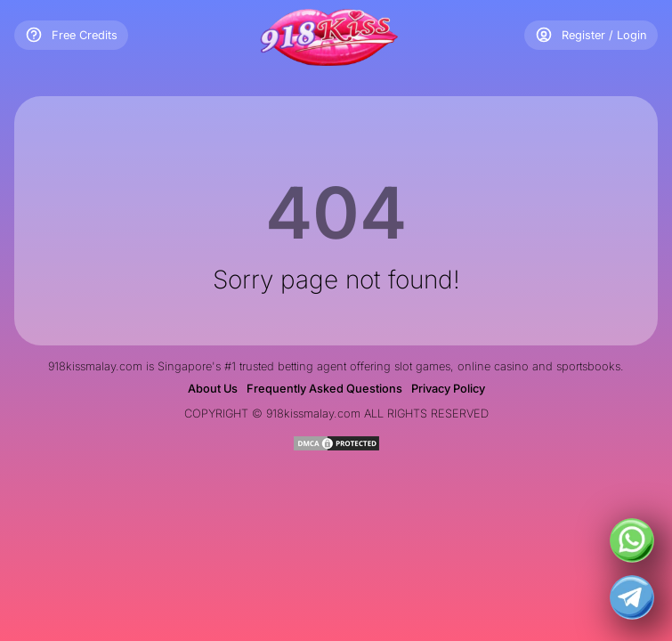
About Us (213, 389)
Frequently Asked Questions (324, 389)
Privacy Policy (448, 389)
